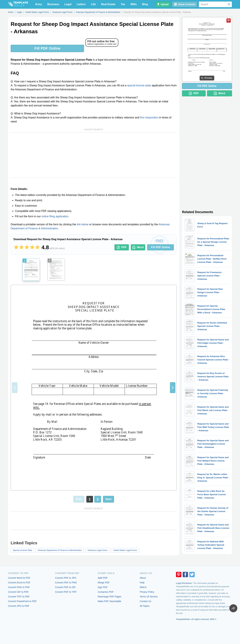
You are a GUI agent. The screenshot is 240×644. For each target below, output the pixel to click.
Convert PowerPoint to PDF (22, 601)
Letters (81, 4)
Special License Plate (22, 550)
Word (138, 247)
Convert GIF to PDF (18, 592)
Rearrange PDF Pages (109, 597)
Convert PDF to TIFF (66, 592)
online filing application (55, 216)
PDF (122, 247)
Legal (68, 4)
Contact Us (145, 601)
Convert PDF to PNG (66, 583)
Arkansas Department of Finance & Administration (60, 550)
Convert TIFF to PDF (19, 597)
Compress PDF (106, 592)
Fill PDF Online (47, 48)
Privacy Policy (147, 592)
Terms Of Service (149, 597)
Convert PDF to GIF (65, 587)
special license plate (139, 85)
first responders (149, 117)
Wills (134, 4)
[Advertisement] (94, 155)
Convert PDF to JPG (66, 578)
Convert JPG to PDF (19, 606)
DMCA (143, 587)
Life (93, 4)
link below (83, 224)
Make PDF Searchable (109, 601)
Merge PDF (104, 583)
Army (39, 4)
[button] (173, 388)
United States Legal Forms (125, 550)
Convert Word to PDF (19, 578)
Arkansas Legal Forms (97, 550)
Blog (145, 4)
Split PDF (103, 578)
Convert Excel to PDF (19, 583)
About (143, 578)
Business (53, 4)
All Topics (145, 606)
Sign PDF (103, 587)
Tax (123, 4)
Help (142, 583)
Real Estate (108, 4)
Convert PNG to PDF (19, 587)
